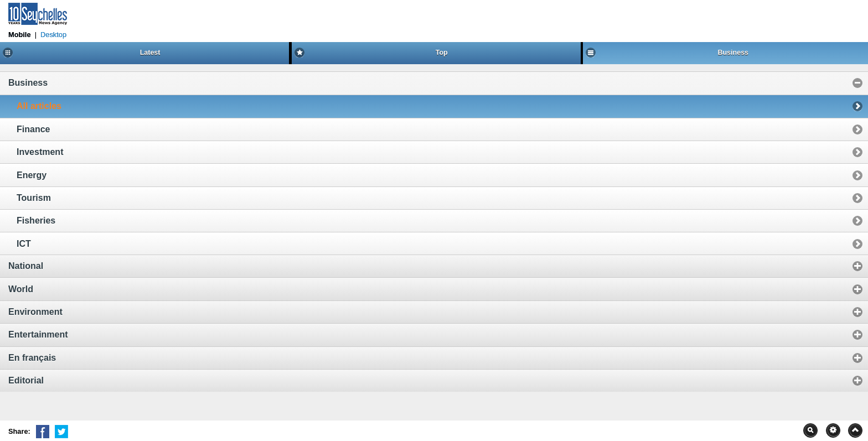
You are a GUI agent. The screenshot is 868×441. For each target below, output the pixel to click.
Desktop (53, 35)
